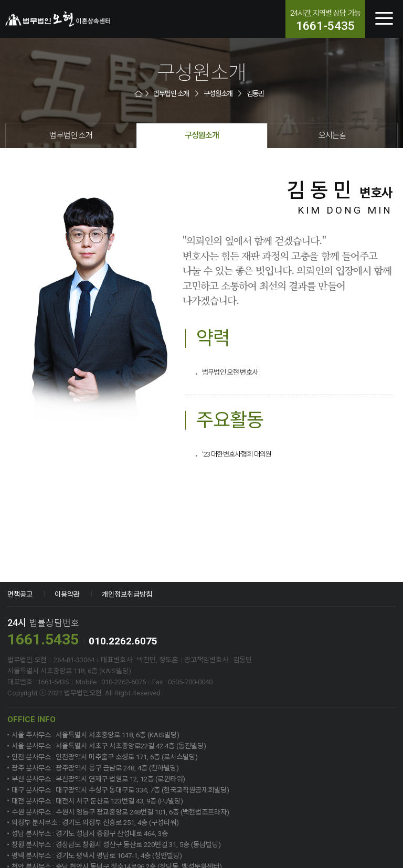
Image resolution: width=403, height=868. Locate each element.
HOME (139, 94)
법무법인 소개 (171, 94)
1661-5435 (325, 26)
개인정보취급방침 (127, 594)
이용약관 (67, 594)
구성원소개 (218, 94)
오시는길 (332, 135)
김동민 (255, 94)
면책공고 (20, 594)
